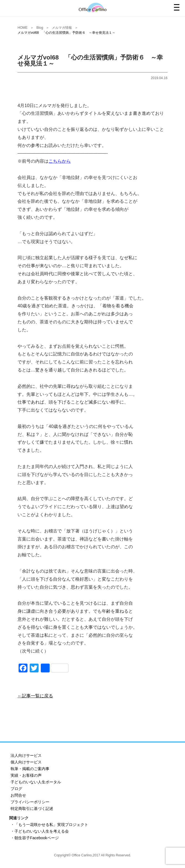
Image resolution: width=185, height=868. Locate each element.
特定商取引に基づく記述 (32, 809)
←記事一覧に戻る (35, 696)
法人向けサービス (26, 755)
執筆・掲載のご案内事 (30, 769)
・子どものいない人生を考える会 (40, 831)
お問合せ (18, 795)
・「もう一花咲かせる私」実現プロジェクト (49, 825)
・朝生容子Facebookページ (35, 838)
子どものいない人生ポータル (36, 782)
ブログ (16, 789)
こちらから (60, 161)
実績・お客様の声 (26, 775)
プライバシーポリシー (30, 802)
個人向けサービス (26, 762)
